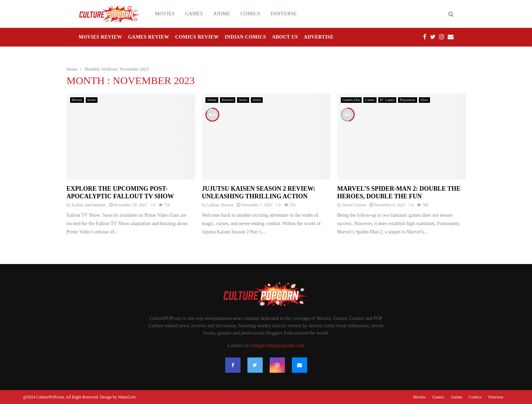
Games (194, 14)
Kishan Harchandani (89, 205)
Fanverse (284, 14)
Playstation (407, 100)
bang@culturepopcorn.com (278, 345)
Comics (250, 14)
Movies (165, 14)
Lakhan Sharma (220, 205)
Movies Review (100, 37)
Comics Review (197, 37)
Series (92, 100)
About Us (285, 37)
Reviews (228, 100)
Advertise (319, 37)
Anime (222, 14)
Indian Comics (246, 37)
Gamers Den (351, 100)
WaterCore (127, 397)
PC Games (387, 100)
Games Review (149, 37)
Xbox (424, 100)
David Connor (354, 205)
